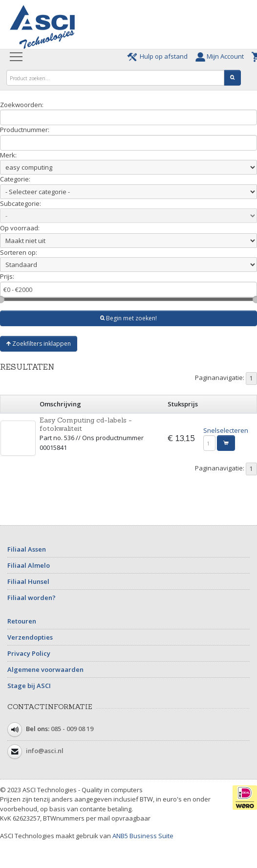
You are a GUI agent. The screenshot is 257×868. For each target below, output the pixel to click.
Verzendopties (30, 637)
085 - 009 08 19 (72, 729)
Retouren (22, 621)
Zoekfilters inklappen (39, 344)
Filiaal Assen (27, 549)
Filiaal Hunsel (28, 581)
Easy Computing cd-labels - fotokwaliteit (86, 424)
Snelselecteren (226, 430)
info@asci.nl (45, 751)
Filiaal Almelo (29, 565)
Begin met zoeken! (128, 318)
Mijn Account (221, 56)
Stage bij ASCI (29, 686)
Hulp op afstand (159, 56)
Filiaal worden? (32, 598)
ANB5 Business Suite (143, 836)
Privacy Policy (29, 653)
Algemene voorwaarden (45, 669)
